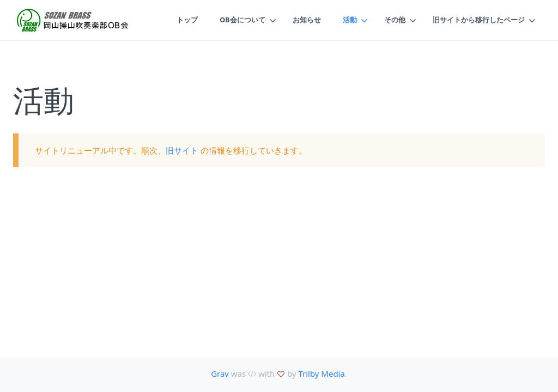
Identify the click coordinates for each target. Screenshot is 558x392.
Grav (220, 373)
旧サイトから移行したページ (479, 20)
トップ (187, 20)
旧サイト (182, 150)
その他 (395, 20)
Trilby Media (321, 373)
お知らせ (307, 20)
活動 (350, 20)
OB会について (242, 20)
